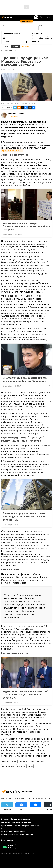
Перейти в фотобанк (28, 103)
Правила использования (20, 819)
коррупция (21, 766)
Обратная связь (7, 840)
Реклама (28, 822)
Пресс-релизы (7, 826)
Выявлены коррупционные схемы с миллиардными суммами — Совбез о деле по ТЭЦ (26, 516)
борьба (30, 766)
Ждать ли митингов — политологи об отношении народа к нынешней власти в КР (25, 694)
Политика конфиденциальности (26, 826)
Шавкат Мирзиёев (8, 766)
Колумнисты (24, 761)
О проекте (5, 819)
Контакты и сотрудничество (12, 822)
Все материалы (13, 116)
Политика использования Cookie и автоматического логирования (15, 830)
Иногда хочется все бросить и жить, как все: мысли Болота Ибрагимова (25, 379)
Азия (33, 761)
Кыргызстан (7, 798)
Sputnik (5, 103)
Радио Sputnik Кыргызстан (39, 798)
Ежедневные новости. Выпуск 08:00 (15, 37)
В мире (14, 761)
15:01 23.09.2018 (8, 70)
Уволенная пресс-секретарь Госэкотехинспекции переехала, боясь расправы (26, 226)
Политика (6, 761)
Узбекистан (41, 761)
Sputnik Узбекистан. (12, 151)
